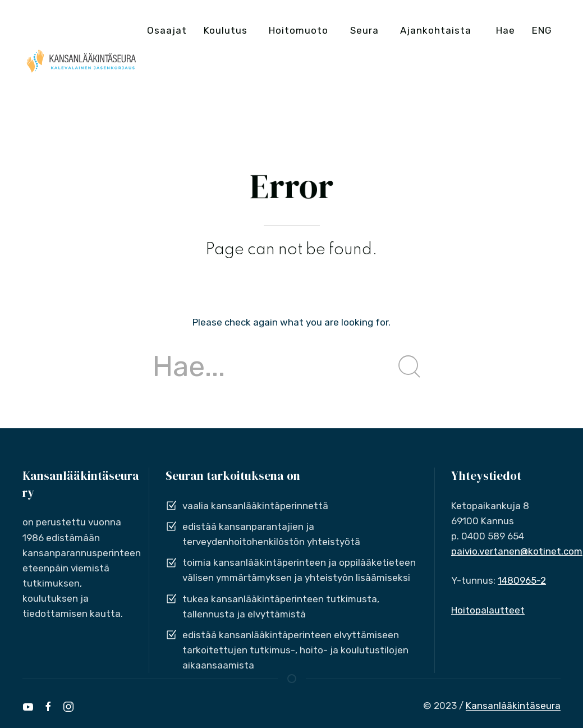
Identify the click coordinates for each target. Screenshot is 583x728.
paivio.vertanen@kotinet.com (517, 551)
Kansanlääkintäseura (513, 706)
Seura (364, 30)
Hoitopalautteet (488, 610)
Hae (506, 30)
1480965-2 (522, 580)
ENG (542, 30)
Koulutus (226, 30)
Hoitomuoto (299, 30)
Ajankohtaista (436, 30)
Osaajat (167, 30)
